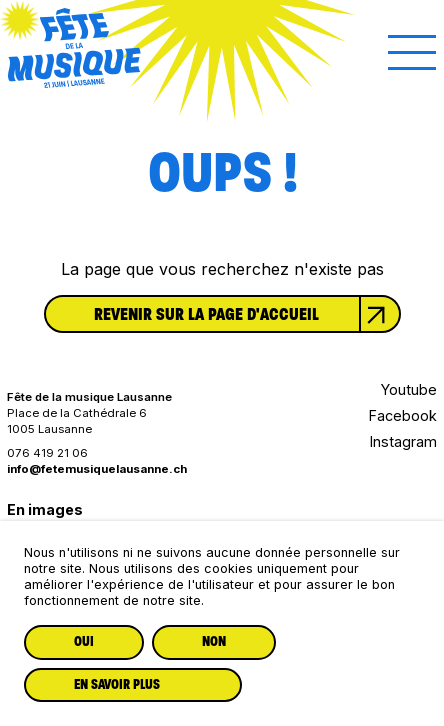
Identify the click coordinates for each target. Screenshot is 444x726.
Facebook (403, 415)
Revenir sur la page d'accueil (246, 314)
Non (214, 641)
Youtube (409, 389)
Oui (84, 641)
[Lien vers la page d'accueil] (74, 81)
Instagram (403, 441)
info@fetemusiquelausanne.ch (97, 469)
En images (45, 509)
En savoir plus (117, 684)
